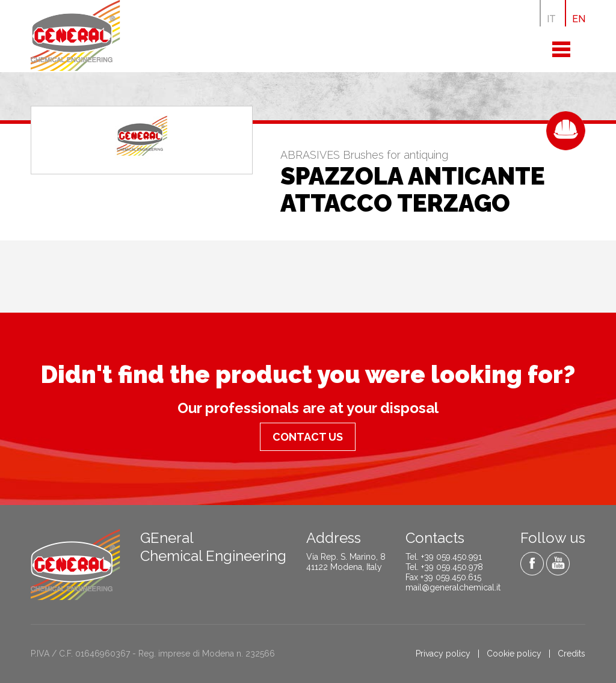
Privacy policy (443, 654)
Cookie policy (514, 654)
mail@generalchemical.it (453, 587)
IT (551, 19)
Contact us (308, 437)
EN (579, 19)
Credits (571, 654)
